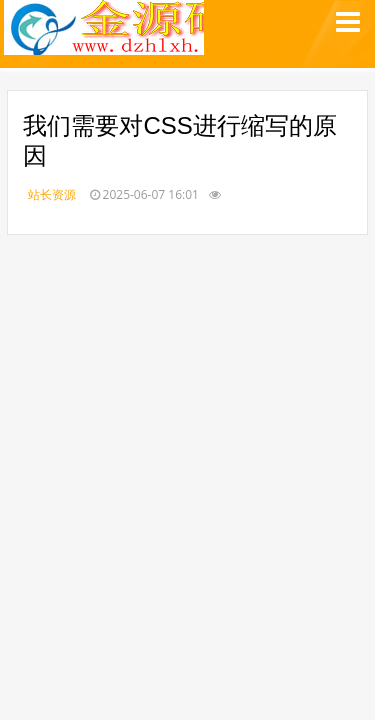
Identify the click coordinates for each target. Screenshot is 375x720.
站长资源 (52, 194)
